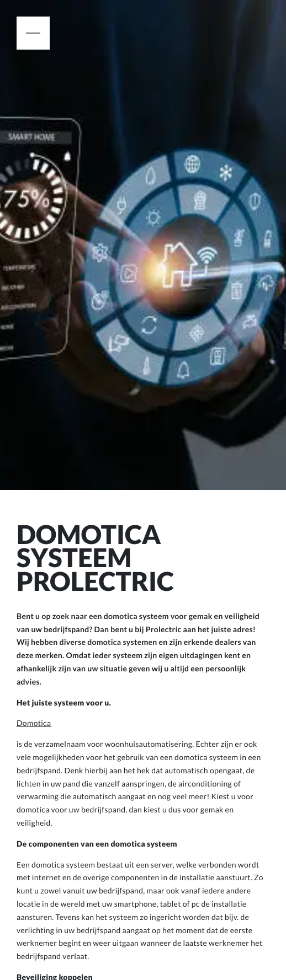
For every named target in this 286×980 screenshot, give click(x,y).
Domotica (34, 723)
